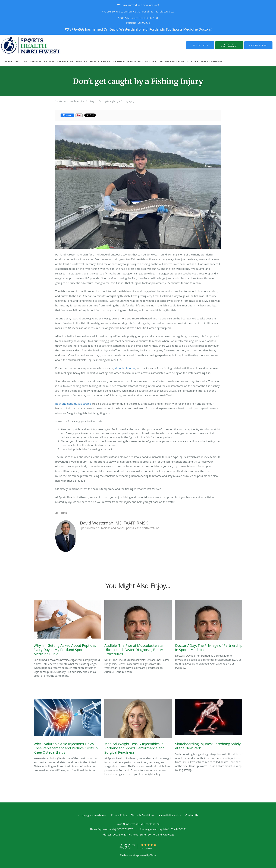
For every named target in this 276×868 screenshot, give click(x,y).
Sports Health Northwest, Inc (70, 101)
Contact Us (192, 815)
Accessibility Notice (170, 815)
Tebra (153, 855)
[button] (229, 45)
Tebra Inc (102, 815)
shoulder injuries (125, 368)
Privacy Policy (119, 815)
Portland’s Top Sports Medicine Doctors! (180, 29)
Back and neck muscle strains (73, 404)
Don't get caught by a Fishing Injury (117, 101)
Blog (92, 101)
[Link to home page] (36, 45)
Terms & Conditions (143, 815)
